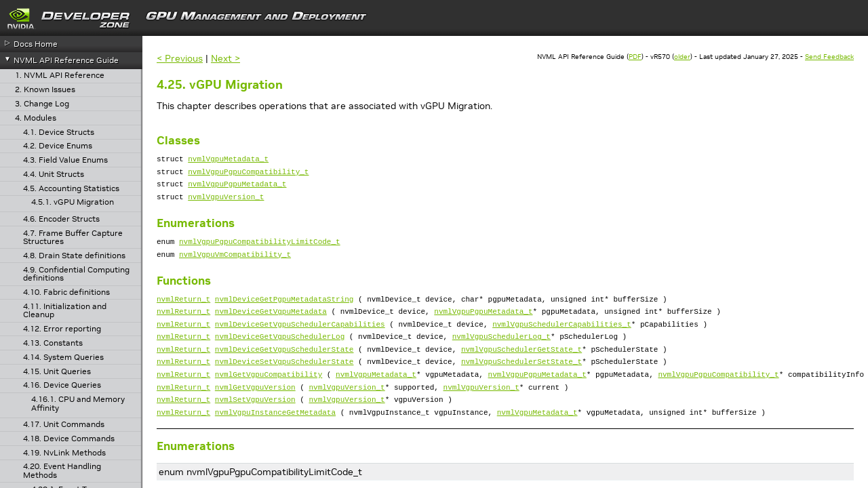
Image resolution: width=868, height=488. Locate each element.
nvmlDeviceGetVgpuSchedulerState (284, 371)
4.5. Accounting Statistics (71, 189)
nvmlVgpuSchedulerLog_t (501, 356)
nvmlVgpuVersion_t (226, 204)
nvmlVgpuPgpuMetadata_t (237, 189)
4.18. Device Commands (69, 439)
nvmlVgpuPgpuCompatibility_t (248, 175)
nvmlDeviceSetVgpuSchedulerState (284, 385)
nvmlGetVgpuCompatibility (269, 400)
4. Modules (36, 118)
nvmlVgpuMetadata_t (228, 160)
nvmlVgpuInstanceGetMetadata (275, 444)
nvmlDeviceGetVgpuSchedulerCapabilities (300, 342)
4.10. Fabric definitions (66, 292)
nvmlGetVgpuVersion (255, 415)
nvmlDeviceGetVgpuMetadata (271, 327)
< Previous (180, 58)
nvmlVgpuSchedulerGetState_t (521, 371)
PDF (635, 57)
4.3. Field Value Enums (65, 160)
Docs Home (36, 44)
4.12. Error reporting (62, 329)
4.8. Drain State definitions (74, 256)
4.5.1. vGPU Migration (73, 202)
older (682, 57)
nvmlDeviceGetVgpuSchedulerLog (280, 356)
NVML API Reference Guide (66, 60)
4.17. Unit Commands (64, 425)
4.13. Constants (53, 343)
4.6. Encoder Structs (61, 219)
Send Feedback (829, 57)
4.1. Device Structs (59, 133)
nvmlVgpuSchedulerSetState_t (521, 385)
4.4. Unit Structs (54, 175)
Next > (225, 58)
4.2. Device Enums (58, 146)
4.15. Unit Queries (57, 372)
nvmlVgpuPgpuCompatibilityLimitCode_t (260, 251)
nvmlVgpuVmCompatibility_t (235, 266)
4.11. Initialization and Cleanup (65, 311)
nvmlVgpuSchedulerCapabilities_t (562, 342)
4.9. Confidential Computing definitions (76, 274)
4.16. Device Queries (62, 385)
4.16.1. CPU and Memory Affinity (78, 404)
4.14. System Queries (63, 358)
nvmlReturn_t (183, 313)
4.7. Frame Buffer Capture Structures (73, 238)
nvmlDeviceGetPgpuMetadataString (284, 313)
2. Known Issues (45, 90)
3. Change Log (42, 104)
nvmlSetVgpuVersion (255, 429)
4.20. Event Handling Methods (62, 471)
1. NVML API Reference (60, 76)
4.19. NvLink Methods (64, 453)
